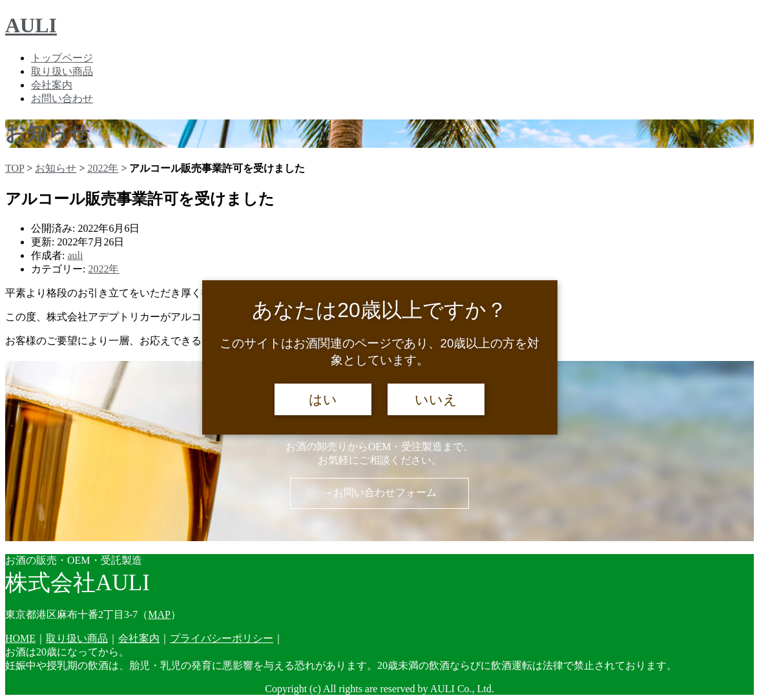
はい (323, 400)
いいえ (436, 400)
